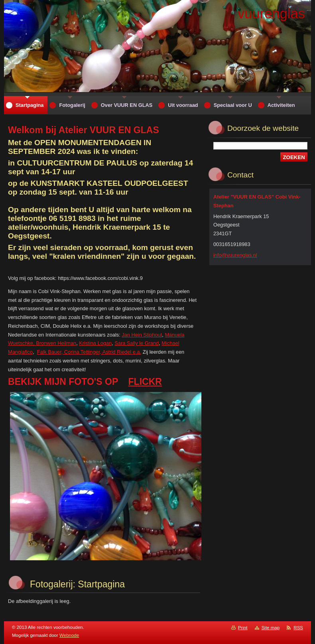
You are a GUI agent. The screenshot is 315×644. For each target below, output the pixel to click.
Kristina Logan (95, 343)
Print (243, 628)
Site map (271, 628)
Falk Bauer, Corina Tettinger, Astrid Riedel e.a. (89, 352)
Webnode (69, 635)
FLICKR (145, 382)
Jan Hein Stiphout (142, 335)
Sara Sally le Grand (137, 343)
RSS (298, 628)
